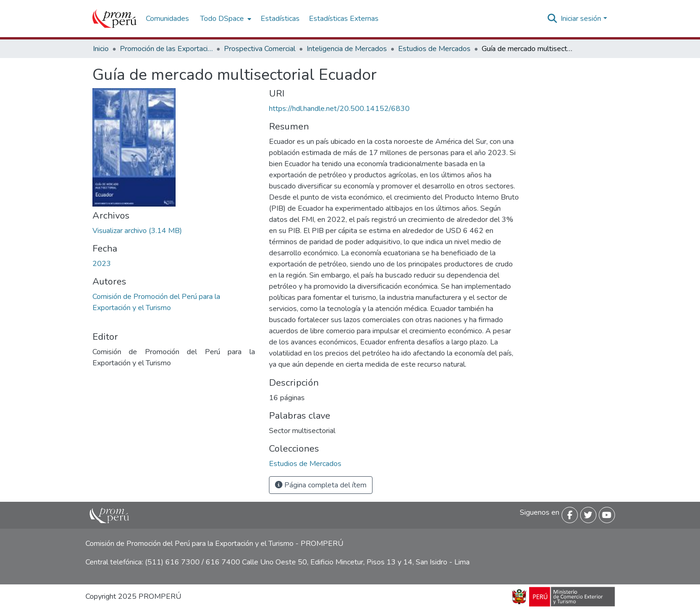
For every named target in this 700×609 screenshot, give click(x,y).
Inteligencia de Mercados (347, 49)
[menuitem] (225, 19)
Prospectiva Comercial (260, 49)
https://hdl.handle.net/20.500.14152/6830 (339, 109)
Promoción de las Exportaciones (166, 49)
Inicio (101, 49)
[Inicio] (114, 19)
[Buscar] (552, 19)
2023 (102, 264)
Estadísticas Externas (344, 19)
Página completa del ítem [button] (321, 485)
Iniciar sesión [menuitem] (581, 19)
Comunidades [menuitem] (167, 19)
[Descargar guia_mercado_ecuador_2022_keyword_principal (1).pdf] (137, 231)
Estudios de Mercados (434, 49)
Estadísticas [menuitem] (280, 19)
